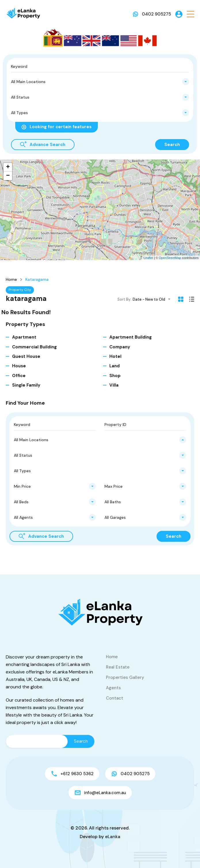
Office (19, 376)
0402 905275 (156, 14)
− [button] (8, 176)
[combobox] (100, 82)
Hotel (115, 356)
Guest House (26, 356)
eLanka (113, 837)
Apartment (24, 337)
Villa (114, 385)
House (19, 366)
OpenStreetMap (170, 258)
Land (115, 366)
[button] (191, 14)
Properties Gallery (125, 677)
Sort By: (124, 299)
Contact (115, 698)
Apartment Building (131, 337)
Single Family (26, 385)
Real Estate (118, 667)
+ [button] (8, 167)
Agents (113, 688)
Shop (115, 376)
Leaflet (148, 258)
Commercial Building (34, 347)
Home (11, 279)
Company (120, 347)
